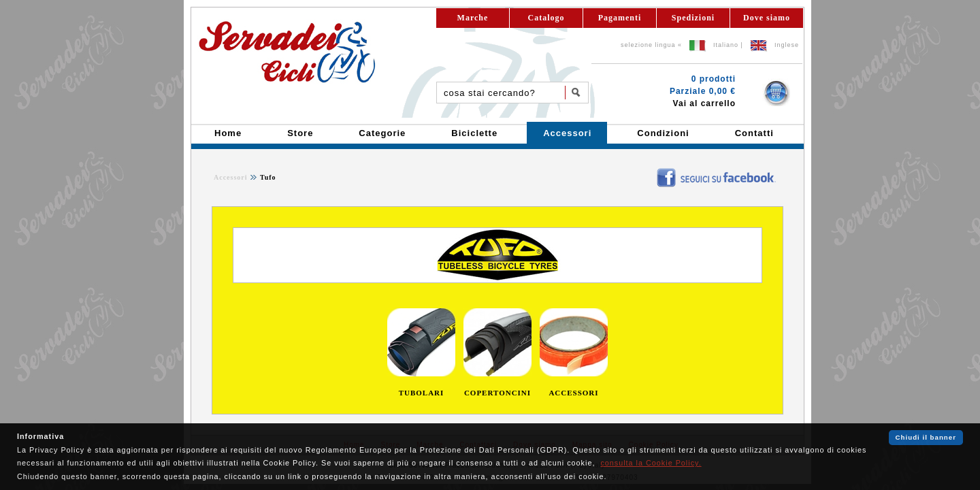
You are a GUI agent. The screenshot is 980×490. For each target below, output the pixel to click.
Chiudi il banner (926, 437)
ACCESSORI (573, 393)
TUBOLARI (422, 393)
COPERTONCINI (497, 393)
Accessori (231, 177)
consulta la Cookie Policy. (651, 463)
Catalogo (546, 18)
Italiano (726, 45)
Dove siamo (767, 18)
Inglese (787, 45)
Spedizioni (693, 18)
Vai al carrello (704, 103)
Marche (473, 18)
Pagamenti (620, 18)
